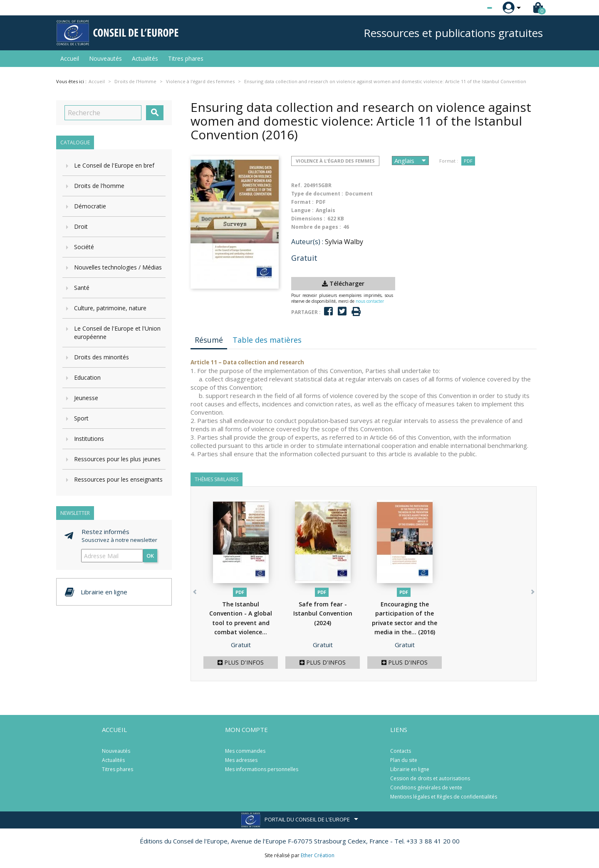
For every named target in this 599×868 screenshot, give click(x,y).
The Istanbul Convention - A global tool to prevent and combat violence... (241, 623)
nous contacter (370, 301)
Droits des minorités (101, 357)
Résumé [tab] (209, 340)
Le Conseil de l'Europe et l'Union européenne (117, 333)
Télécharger (343, 283)
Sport (81, 418)
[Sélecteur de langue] (473, 8)
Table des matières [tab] (267, 340)
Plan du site (404, 760)
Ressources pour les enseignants (118, 479)
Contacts (401, 751)
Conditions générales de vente (426, 788)
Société (84, 247)
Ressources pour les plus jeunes (117, 459)
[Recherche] (103, 113)
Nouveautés (105, 58)
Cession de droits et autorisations (430, 778)
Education (87, 377)
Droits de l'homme (99, 186)
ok (150, 556)
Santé (82, 288)
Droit (81, 226)
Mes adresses (241, 760)
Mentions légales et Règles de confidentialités (444, 797)
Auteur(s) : (307, 242)
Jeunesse (86, 398)
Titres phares (186, 58)
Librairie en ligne (410, 769)
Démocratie (90, 206)
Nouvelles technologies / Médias (118, 267)
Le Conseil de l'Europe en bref (114, 165)
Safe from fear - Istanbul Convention (323, 613)
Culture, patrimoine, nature (110, 308)
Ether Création (318, 855)
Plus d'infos (241, 662)
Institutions (89, 439)
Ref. (297, 185)
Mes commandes (245, 751)
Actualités (145, 58)
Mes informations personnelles (262, 769)
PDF (468, 161)
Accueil (70, 58)
